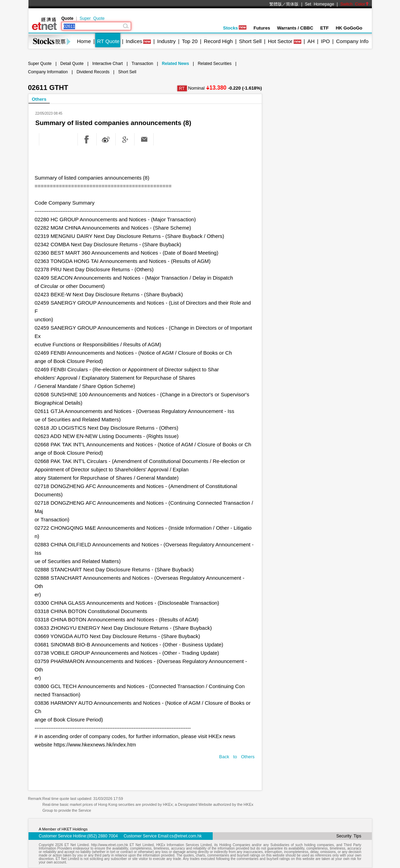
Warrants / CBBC (295, 28)
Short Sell (250, 41)
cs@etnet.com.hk (186, 836)
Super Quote (92, 18)
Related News (175, 64)
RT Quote (108, 41)
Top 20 (190, 41)
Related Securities (215, 64)
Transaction (142, 64)
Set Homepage (319, 4)
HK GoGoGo (349, 28)
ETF (324, 28)
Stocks (235, 28)
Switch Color (354, 4)
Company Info (352, 41)
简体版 (292, 4)
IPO (325, 41)
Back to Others (237, 757)
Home (84, 41)
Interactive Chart (107, 64)
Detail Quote (72, 64)
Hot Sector (280, 41)
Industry (166, 41)
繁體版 (276, 4)
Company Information (48, 72)
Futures (262, 28)
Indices (134, 41)
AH (311, 41)
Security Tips (349, 836)
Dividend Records (93, 72)
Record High (218, 41)
